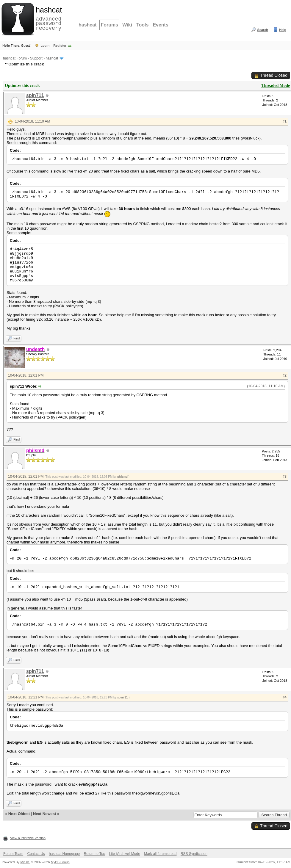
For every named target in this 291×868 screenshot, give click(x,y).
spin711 (35, 95)
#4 (285, 697)
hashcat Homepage (64, 854)
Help (283, 30)
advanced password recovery (48, 18)
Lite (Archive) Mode (125, 854)
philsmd (122, 477)
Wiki (127, 25)
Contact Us (36, 854)
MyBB (25, 862)
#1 (285, 121)
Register (60, 46)
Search (263, 30)
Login (45, 46)
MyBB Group (60, 862)
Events (160, 25)
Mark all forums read (160, 854)
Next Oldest (19, 814)
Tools (142, 25)
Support (36, 58)
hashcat (87, 25)
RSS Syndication (194, 854)
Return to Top (95, 854)
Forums (109, 25)
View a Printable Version (28, 838)
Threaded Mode (276, 86)
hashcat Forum (15, 58)
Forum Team (13, 854)
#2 (285, 375)
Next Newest (44, 814)
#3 (285, 477)
